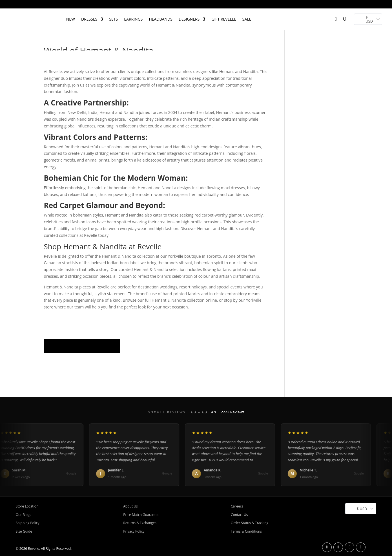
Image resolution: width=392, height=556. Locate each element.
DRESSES (89, 19)
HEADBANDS (161, 19)
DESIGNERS (189, 19)
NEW (71, 19)
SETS (113, 19)
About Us (130, 506)
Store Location (27, 506)
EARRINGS (133, 19)
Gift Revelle (224, 19)
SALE (247, 19)
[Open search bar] (260, 11)
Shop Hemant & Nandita (82, 346)
